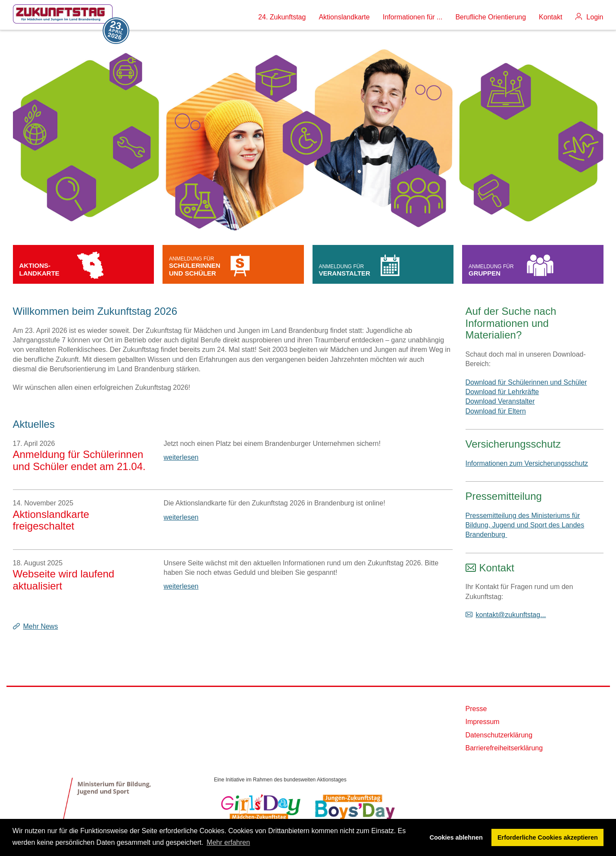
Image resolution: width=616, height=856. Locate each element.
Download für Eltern (496, 411)
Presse (476, 709)
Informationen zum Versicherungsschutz (527, 463)
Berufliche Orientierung (491, 17)
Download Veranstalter (500, 401)
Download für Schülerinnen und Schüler (526, 382)
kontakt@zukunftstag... (511, 615)
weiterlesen (181, 457)
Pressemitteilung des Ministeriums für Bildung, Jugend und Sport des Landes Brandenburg (525, 525)
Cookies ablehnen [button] (456, 837)
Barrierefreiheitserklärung (504, 748)
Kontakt (550, 17)
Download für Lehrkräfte (502, 392)
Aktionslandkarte (344, 17)
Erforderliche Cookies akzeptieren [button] (548, 837)
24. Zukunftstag (282, 17)
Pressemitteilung (504, 496)
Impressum (483, 722)
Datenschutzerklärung (499, 735)
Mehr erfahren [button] (228, 842)
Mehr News (41, 626)
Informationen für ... (413, 17)
